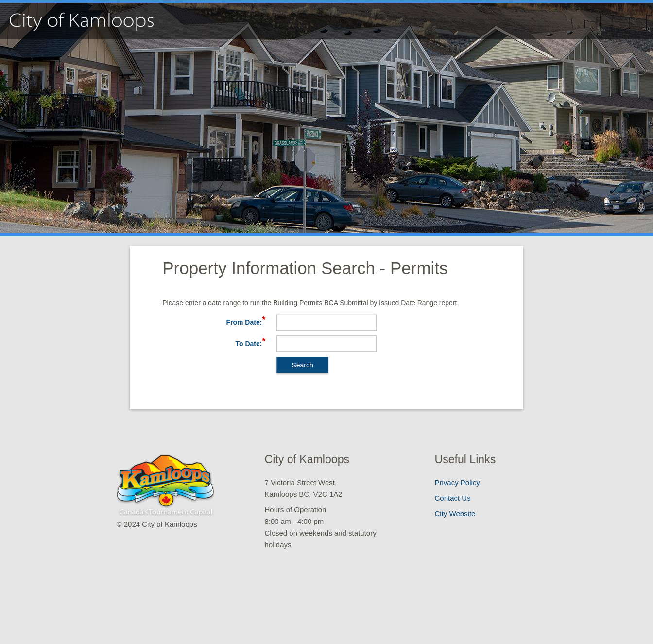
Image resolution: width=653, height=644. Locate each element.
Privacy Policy (457, 482)
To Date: (249, 344)
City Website (455, 513)
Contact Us (453, 498)
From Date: (244, 322)
